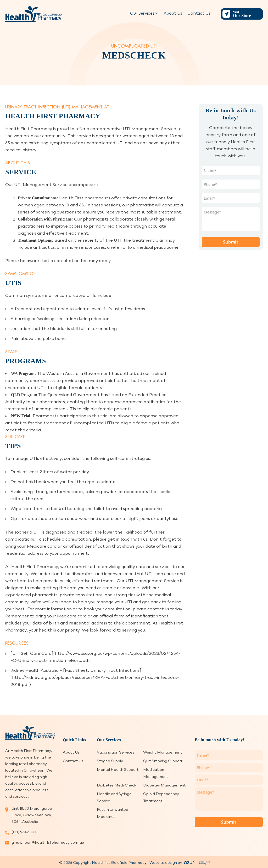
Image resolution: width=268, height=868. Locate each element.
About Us (173, 13)
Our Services (144, 13)
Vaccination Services (116, 752)
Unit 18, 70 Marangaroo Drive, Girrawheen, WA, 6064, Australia (32, 815)
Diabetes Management (164, 785)
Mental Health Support (118, 769)
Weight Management (163, 752)
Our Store (247, 14)
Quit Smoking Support (163, 761)
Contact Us (199, 13)
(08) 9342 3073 (25, 832)
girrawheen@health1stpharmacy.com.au (33, 842)
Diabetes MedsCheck (117, 785)
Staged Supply (110, 761)
